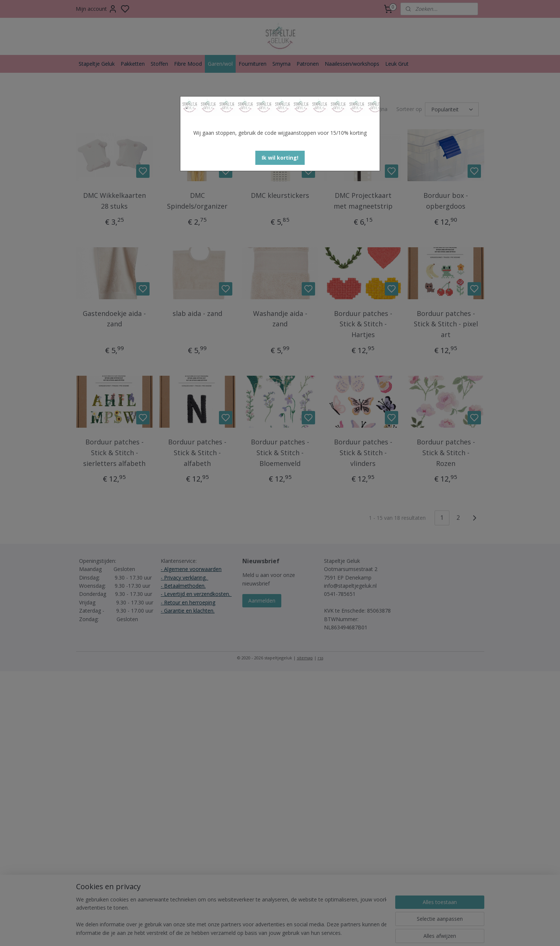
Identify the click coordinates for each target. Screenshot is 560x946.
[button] (280, 158)
